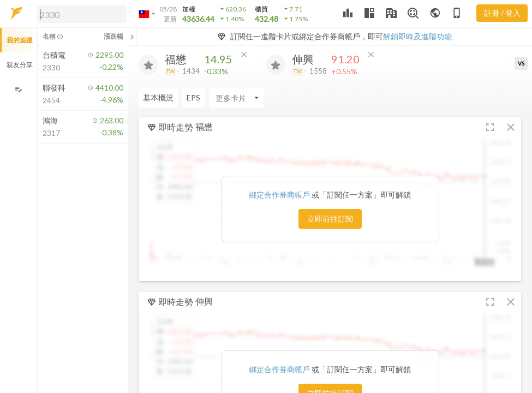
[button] (80, 14)
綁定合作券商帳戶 (280, 195)
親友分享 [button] (20, 65)
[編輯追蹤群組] (18, 89)
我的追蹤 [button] (20, 40)
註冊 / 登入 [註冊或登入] (502, 13)
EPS (193, 97)
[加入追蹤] (148, 65)
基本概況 (158, 97)
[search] (82, 14)
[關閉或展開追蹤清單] (132, 37)
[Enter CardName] (236, 98)
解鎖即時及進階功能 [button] (417, 36)
